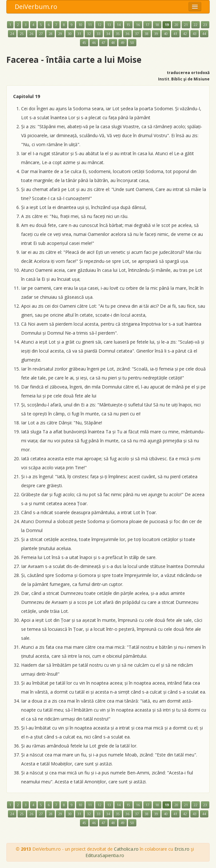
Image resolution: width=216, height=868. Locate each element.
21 (186, 25)
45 (84, 43)
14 (119, 25)
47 (103, 43)
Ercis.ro (182, 849)
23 (205, 25)
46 (94, 43)
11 (90, 25)
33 (99, 34)
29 (60, 34)
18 (157, 25)
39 (156, 34)
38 (147, 34)
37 (137, 34)
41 (175, 34)
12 (100, 25)
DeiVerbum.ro (36, 7)
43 (195, 34)
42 (185, 34)
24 (12, 34)
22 (196, 25)
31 (79, 34)
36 (127, 34)
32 (89, 34)
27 (41, 34)
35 (118, 34)
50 (132, 43)
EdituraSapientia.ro (105, 855)
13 (109, 25)
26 (31, 34)
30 (70, 34)
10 (80, 25)
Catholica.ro (126, 849)
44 (204, 34)
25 (22, 34)
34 (108, 34)
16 (138, 25)
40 (166, 34)
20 (176, 25)
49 (123, 43)
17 (148, 25)
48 (113, 43)
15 (128, 25)
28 (51, 34)
